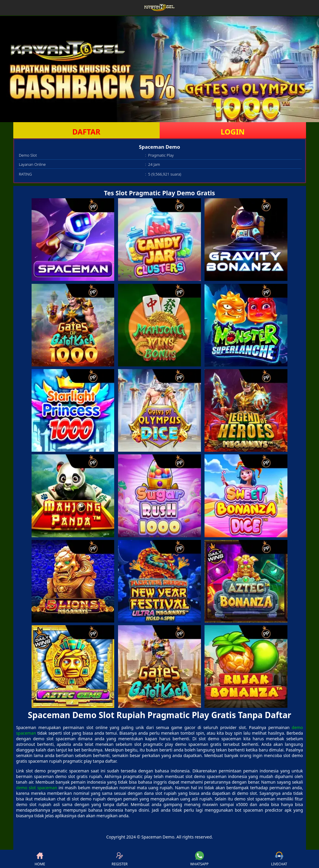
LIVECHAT (279, 859)
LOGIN (233, 132)
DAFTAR (86, 132)
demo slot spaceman (36, 788)
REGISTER (120, 859)
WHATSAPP (199, 859)
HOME (40, 859)
